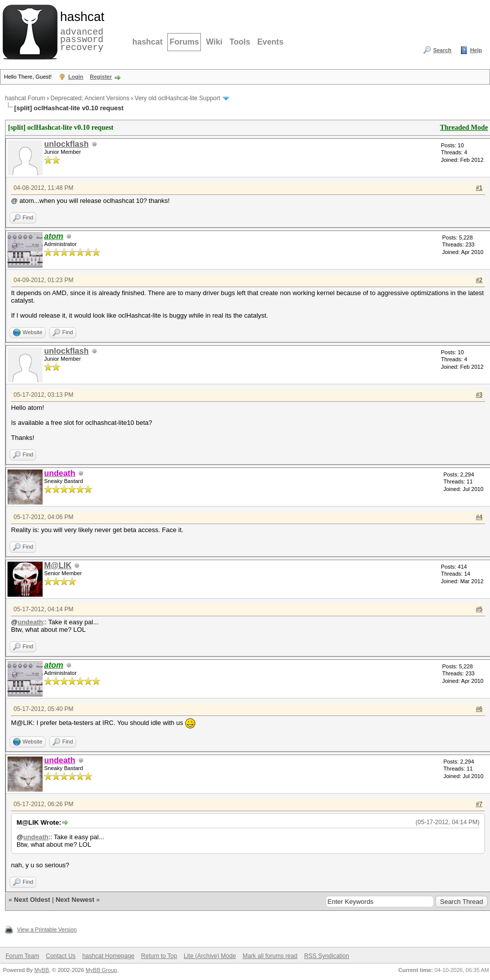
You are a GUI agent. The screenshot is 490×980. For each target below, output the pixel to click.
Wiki (214, 42)
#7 (479, 804)
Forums (184, 42)
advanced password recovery (80, 31)
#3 (479, 395)
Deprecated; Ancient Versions (90, 98)
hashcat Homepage (108, 956)
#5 (479, 609)
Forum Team (22, 956)
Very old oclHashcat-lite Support (178, 98)
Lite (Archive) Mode (210, 956)
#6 (479, 709)
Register (101, 77)
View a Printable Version (47, 929)
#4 (479, 517)
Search (442, 50)
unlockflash (66, 144)
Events (270, 42)
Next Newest (75, 900)
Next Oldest (32, 900)
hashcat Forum (25, 98)
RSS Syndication (327, 956)
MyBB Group (101, 970)
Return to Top (159, 956)
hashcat (147, 42)
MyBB (41, 970)
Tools (240, 42)
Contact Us (60, 956)
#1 (479, 188)
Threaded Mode (464, 128)
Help (476, 50)
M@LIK (58, 565)
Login (76, 77)
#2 (479, 280)
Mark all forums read (270, 956)
